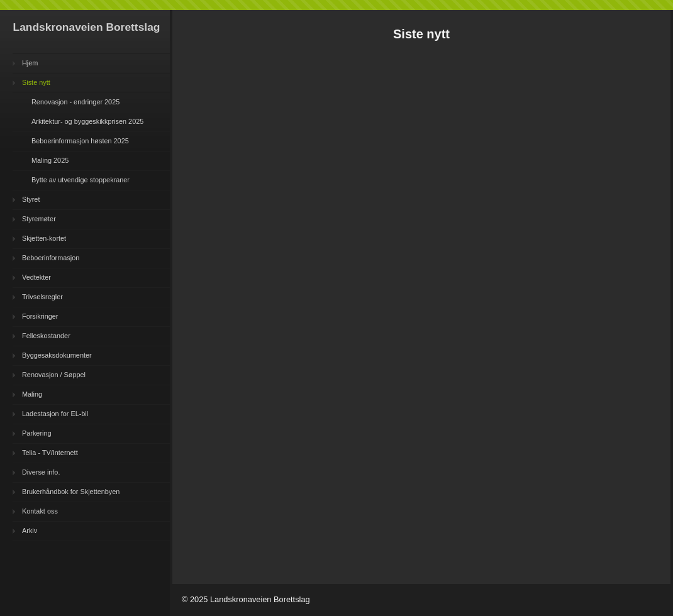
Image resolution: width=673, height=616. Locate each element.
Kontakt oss (40, 511)
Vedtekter (36, 277)
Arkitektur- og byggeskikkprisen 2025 (87, 121)
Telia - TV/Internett (50, 453)
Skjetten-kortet (44, 238)
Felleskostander (46, 336)
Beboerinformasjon (51, 258)
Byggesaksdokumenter (57, 355)
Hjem (30, 63)
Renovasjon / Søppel (54, 375)
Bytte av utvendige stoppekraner (81, 180)
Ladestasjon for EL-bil (55, 414)
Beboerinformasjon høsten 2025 (80, 141)
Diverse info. (41, 472)
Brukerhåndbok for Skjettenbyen (71, 492)
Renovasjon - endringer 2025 (75, 102)
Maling (32, 394)
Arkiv (30, 531)
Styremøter (39, 219)
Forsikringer (40, 316)
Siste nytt (36, 82)
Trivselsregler (42, 297)
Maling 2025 (50, 160)
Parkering (37, 433)
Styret (31, 199)
